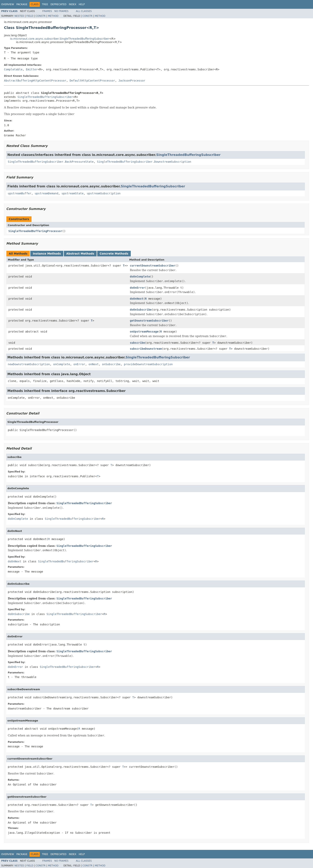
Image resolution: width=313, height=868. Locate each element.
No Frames (61, 11)
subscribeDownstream (146, 349)
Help (82, 4)
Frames (47, 11)
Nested (19, 16)
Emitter (32, 69)
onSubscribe (111, 364)
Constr (41, 16)
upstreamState (73, 193)
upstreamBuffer (20, 193)
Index (73, 4)
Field (30, 16)
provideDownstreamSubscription (148, 364)
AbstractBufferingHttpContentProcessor (35, 81)
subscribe (137, 343)
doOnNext (136, 299)
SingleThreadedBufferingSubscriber (45, 97)
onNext (94, 364)
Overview (8, 4)
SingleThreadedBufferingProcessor (35, 231)
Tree (45, 4)
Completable (13, 69)
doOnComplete (140, 277)
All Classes (84, 11)
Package (22, 4)
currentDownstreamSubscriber (153, 266)
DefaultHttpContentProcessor (92, 81)
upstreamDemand (47, 193)
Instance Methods (47, 254)
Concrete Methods (114, 254)
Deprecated (58, 4)
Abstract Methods (80, 254)
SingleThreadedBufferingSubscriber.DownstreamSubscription (144, 162)
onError (79, 364)
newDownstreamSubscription (29, 364)
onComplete (62, 364)
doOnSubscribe (141, 310)
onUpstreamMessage (144, 332)
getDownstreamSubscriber (149, 321)
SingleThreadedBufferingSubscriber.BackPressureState (51, 162)
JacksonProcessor (132, 81)
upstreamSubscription (104, 193)
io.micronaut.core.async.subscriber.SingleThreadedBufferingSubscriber (59, 39)
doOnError (137, 288)
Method (53, 16)
